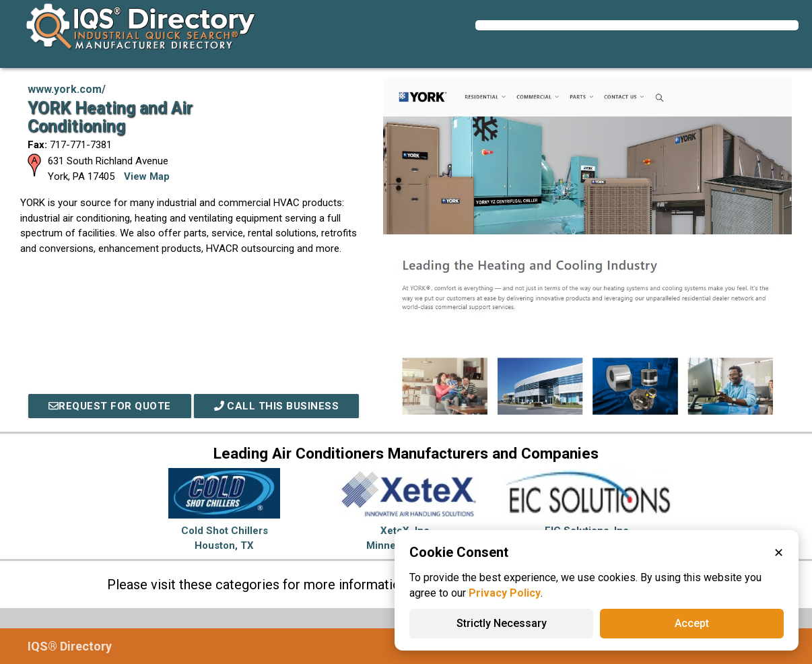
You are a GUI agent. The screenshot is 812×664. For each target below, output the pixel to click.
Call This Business (277, 406)
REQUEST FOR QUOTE (110, 406)
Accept (692, 623)
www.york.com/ (67, 89)
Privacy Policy (505, 593)
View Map (147, 176)
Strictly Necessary (502, 623)
